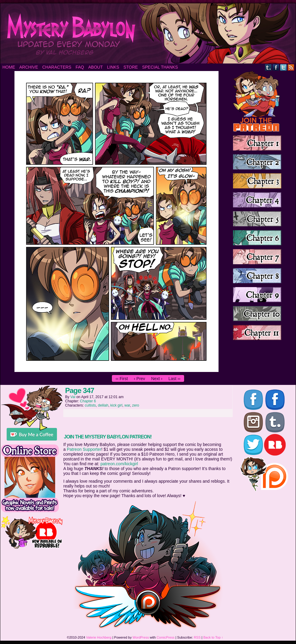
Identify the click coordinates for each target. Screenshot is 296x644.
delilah (103, 405)
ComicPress (166, 637)
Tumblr (268, 67)
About (96, 67)
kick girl (116, 405)
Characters (57, 67)
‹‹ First (122, 379)
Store (131, 67)
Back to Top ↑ (213, 637)
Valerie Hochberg (99, 637)
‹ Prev (139, 379)
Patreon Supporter (84, 449)
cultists (90, 405)
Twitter (283, 67)
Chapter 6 (88, 401)
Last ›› (175, 379)
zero (135, 405)
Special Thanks (160, 67)
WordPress (141, 637)
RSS (291, 67)
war (127, 405)
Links (113, 67)
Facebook (276, 67)
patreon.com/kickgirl (119, 464)
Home (9, 67)
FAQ (80, 67)
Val (73, 397)
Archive (29, 67)
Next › (157, 379)
